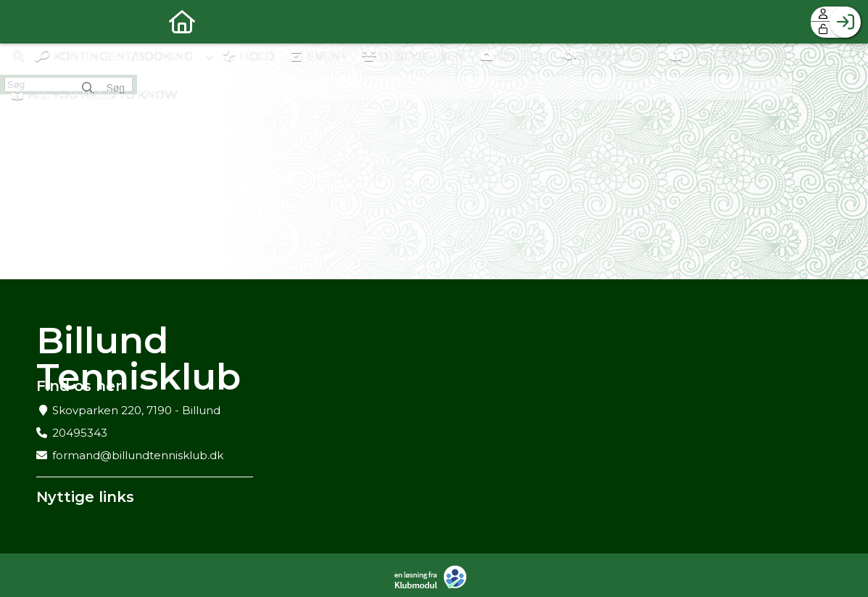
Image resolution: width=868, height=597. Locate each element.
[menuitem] (22, 22)
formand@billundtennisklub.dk (138, 455)
